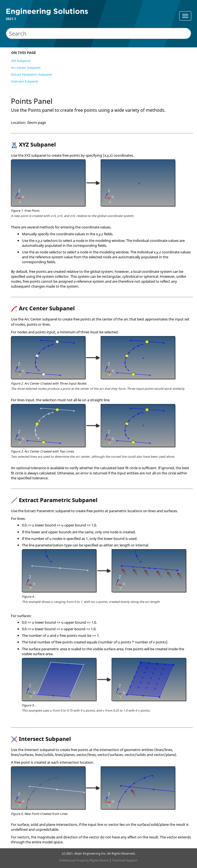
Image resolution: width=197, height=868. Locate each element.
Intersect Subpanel (25, 81)
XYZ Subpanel (21, 61)
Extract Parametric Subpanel (31, 74)
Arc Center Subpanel (26, 68)
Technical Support (125, 860)
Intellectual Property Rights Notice (84, 860)
